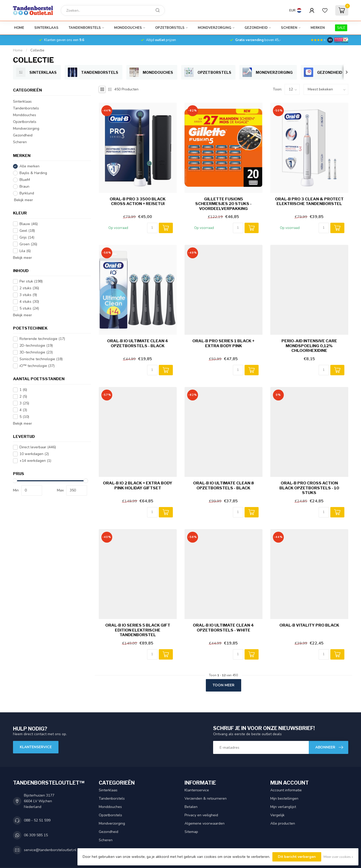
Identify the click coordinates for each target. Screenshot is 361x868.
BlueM (25, 180)
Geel (27, 231)
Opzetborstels (170, 28)
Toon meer (224, 685)
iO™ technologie (37, 366)
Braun (24, 186)
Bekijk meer (23, 200)
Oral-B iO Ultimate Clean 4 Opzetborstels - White (223, 628)
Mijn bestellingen (284, 798)
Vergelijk (277, 815)
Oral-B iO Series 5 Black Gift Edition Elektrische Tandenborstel (138, 630)
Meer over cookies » (338, 857)
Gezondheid (256, 28)
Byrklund (27, 193)
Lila (25, 251)
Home (19, 28)
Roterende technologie (42, 339)
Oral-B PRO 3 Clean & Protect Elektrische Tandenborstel (309, 201)
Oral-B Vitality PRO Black (309, 625)
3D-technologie (36, 352)
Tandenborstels (85, 28)
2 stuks (29, 288)
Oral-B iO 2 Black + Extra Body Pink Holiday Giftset (138, 485)
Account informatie (286, 790)
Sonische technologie (41, 359)
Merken (318, 28)
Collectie (37, 50)
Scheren (289, 28)
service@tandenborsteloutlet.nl (50, 850)
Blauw (29, 224)
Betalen (191, 807)
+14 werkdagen (35, 461)
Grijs (27, 237)
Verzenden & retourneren (206, 798)
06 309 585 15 (36, 835)
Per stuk (31, 281)
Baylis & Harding (33, 173)
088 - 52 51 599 (37, 820)
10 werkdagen (34, 454)
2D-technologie (36, 346)
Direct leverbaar (38, 447)
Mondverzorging (215, 28)
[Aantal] (152, 228)
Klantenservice (36, 747)
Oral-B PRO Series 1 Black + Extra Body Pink (223, 343)
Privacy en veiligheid (201, 815)
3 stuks (28, 295)
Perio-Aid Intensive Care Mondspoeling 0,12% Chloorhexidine (309, 346)
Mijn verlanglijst (283, 807)
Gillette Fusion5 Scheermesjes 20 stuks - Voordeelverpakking (223, 204)
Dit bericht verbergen (297, 857)
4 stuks (29, 302)
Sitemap (191, 832)
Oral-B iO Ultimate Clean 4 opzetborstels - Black (138, 343)
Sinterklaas (46, 28)
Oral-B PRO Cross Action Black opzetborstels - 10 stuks (309, 488)
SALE (341, 28)
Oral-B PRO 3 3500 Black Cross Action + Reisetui (138, 201)
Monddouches (128, 28)
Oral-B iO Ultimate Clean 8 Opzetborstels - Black (224, 485)
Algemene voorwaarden (205, 823)
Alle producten (283, 823)
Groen (28, 244)
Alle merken (29, 166)
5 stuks (29, 308)
